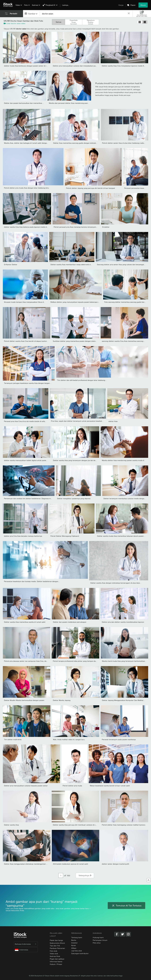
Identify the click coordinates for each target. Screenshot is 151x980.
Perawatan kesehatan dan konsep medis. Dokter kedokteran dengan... (32, 581)
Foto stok (53, 951)
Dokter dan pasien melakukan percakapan (70, 622)
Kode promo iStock (57, 943)
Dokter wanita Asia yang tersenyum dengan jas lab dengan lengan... (80, 460)
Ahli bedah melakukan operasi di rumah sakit (71, 864)
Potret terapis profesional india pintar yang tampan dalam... (76, 661)
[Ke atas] (149, 880)
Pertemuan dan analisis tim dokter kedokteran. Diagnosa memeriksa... (32, 498)
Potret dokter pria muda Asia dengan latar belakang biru (26, 188)
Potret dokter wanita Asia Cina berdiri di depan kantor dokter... (29, 341)
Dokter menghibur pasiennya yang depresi (74, 498)
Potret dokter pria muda (72, 786)
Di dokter (106, 227)
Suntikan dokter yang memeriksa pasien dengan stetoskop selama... (80, 341)
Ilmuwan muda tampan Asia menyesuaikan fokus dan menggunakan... (31, 302)
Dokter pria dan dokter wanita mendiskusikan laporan (123, 622)
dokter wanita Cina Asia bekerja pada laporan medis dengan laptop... (31, 227)
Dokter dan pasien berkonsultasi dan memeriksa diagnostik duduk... (31, 103)
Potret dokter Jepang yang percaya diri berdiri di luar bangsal (90, 188)
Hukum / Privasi (56, 964)
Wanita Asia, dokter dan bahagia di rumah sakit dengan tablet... (29, 143)
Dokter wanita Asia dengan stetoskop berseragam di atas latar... (116, 583)
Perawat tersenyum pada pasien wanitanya (119, 739)
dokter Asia (113, 421)
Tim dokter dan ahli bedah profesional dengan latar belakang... (82, 380)
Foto (26, 5)
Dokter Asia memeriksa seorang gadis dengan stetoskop (76, 143)
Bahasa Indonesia (26, 944)
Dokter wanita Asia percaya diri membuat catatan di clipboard (77, 825)
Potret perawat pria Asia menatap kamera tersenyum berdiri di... (79, 227)
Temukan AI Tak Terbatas (126, 906)
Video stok (54, 954)
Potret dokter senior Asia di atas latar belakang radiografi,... (126, 143)
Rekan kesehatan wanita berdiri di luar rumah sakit (110, 786)
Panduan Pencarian (57, 948)
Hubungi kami (98, 937)
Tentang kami (77, 937)
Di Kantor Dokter (11, 264)
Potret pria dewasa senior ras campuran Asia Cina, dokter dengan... (31, 661)
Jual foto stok (77, 951)
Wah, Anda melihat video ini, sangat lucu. (69, 739)
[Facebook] (117, 934)
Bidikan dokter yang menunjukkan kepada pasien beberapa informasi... (78, 302)
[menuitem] (18, 7)
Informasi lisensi (56, 961)
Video (18, 5)
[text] (84, 14)
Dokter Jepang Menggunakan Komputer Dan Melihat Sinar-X (126, 700)
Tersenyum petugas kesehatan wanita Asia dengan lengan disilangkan (31, 383)
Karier (74, 945)
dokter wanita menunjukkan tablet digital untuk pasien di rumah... (30, 460)
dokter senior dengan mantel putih (115, 864)
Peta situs (97, 943)
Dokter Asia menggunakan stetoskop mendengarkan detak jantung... (31, 864)
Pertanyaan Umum (100, 940)
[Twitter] (123, 934)
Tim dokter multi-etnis (13, 739)
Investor (74, 943)
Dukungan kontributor (80, 953)
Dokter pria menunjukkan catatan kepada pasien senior (26, 786)
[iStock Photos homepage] (9, 5)
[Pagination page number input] (61, 875)
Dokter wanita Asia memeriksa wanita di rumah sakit (25, 622)
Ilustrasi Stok (55, 956)
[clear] (129, 14)
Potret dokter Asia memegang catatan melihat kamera (124, 825)
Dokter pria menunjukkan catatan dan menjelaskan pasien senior (78, 66)
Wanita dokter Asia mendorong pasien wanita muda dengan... (126, 460)
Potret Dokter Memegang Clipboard (65, 536)
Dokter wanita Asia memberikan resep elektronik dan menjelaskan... (77, 264)
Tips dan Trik (55, 946)
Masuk (143, 5)
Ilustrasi (35, 5)
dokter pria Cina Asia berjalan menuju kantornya (23, 536)
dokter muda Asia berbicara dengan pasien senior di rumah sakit (29, 66)
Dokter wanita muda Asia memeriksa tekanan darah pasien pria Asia (124, 536)
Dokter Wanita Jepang (62, 700)
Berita (74, 940)
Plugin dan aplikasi (57, 959)
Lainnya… (66, 5)
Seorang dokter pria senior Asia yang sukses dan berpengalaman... (123, 264)
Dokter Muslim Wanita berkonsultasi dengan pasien (24, 700)
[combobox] (31, 14)
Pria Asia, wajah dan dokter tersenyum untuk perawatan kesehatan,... (78, 421)
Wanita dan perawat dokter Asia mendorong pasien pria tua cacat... (76, 103)
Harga (121, 5)
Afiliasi (74, 948)
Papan (133, 5)
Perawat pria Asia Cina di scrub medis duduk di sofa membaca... (29, 421)
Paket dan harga (56, 940)
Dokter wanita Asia (11, 825)
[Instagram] (128, 934)
